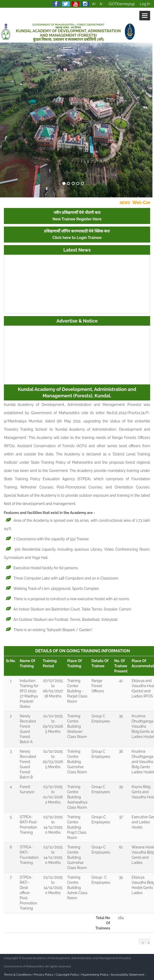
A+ (94, 4)
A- (102, 4)
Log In (145, 4)
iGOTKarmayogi (122, 4)
